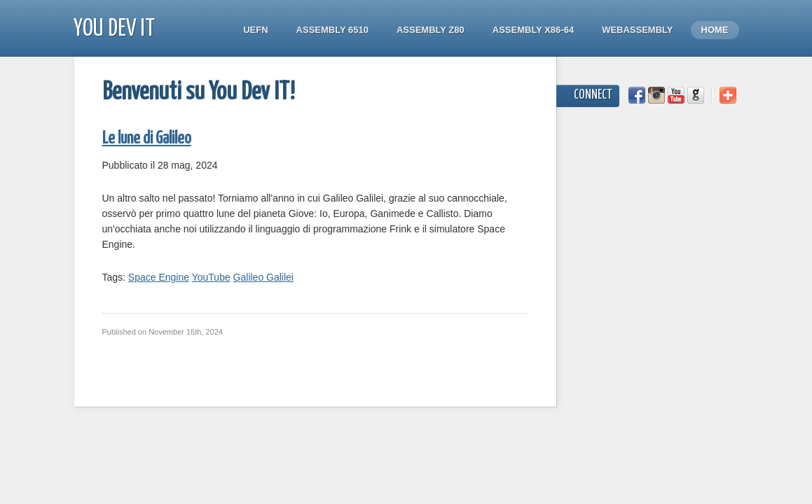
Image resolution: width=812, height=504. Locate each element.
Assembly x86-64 (533, 30)
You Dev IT (114, 29)
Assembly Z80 (431, 30)
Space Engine (159, 277)
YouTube (211, 277)
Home (715, 30)
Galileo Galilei (263, 277)
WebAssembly (637, 30)
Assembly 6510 (332, 30)
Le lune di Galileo (147, 139)
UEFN (255, 30)
